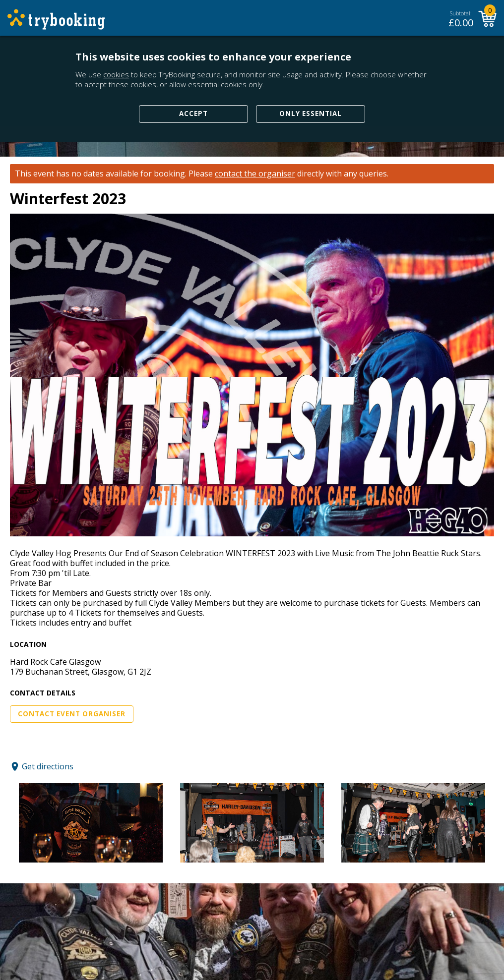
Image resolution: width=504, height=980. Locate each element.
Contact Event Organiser (72, 714)
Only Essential (311, 114)
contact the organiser (255, 174)
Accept (193, 114)
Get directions (48, 766)
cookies (116, 74)
